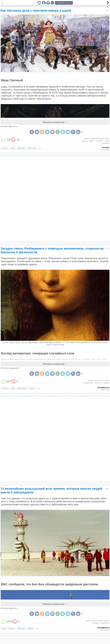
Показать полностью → (55, 122)
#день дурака (104, 621)
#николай (106, 143)
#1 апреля (99, 141)
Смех (13, 148)
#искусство (99, 381)
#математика (88, 383)
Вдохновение (22, 388)
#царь (107, 139)
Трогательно (32, 148)
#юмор (87, 139)
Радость (32, 388)
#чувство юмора (97, 139)
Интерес (5, 148)
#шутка (85, 141)
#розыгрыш (105, 623)
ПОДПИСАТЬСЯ (64, 3)
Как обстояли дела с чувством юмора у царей (36, 11)
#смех (107, 381)
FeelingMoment (103, 388)
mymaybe (105, 147)
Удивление (21, 148)
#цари (107, 141)
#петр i (92, 141)
